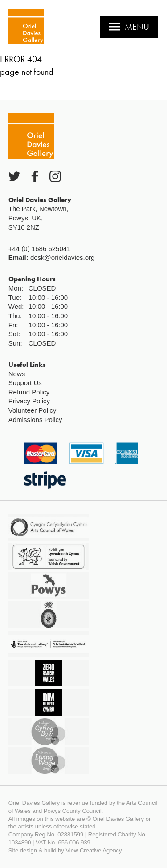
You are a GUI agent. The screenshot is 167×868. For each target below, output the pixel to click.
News (17, 374)
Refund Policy (29, 392)
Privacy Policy (29, 401)
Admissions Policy (35, 420)
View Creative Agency (94, 850)
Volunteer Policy (33, 410)
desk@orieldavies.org (62, 257)
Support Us (25, 383)
